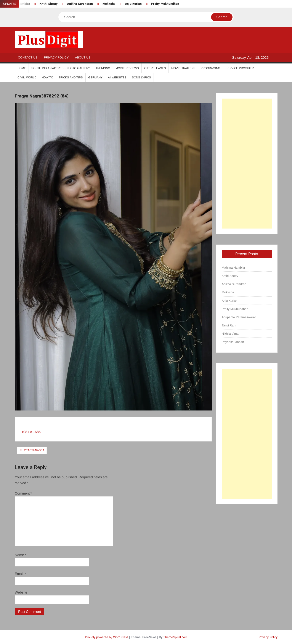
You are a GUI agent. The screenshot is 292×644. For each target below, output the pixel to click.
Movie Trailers (183, 68)
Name (20, 555)
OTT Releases (155, 68)
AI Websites (117, 77)
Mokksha (109, 4)
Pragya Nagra (34, 450)
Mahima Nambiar (233, 268)
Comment (23, 493)
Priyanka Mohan (233, 342)
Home (22, 68)
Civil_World (27, 77)
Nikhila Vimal (230, 334)
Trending (103, 68)
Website (21, 592)
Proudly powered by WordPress (107, 637)
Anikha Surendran (80, 4)
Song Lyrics (141, 77)
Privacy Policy (56, 57)
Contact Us (28, 57)
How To (47, 77)
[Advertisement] (247, 164)
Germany (95, 77)
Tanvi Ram (229, 325)
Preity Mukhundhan (165, 4)
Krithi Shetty (49, 4)
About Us (83, 57)
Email (20, 574)
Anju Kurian (133, 4)
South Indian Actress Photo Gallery (61, 68)
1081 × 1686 (31, 432)
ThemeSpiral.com (175, 637)
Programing (210, 68)
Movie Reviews (127, 68)
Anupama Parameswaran (239, 317)
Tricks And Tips (71, 77)
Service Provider (240, 68)
